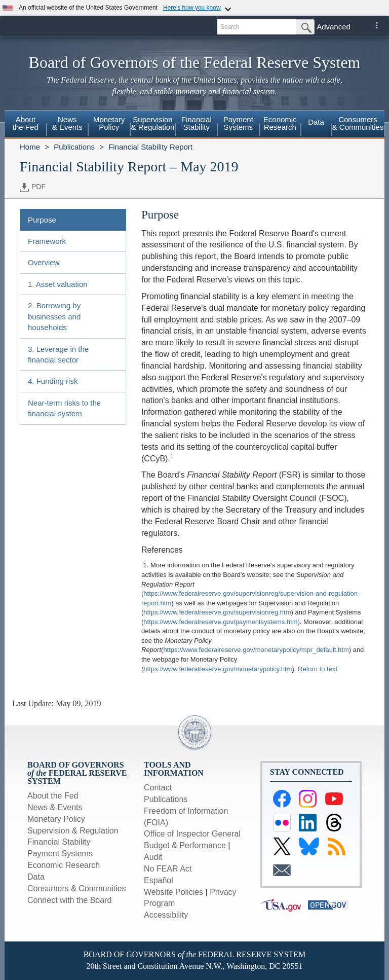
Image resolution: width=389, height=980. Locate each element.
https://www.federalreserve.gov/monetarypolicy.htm (218, 669)
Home (30, 147)
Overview (44, 262)
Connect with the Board (69, 900)
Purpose (42, 220)
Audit (153, 857)
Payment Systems (60, 854)
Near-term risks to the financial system (64, 408)
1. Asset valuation (58, 284)
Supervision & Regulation (73, 831)
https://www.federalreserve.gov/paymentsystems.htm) (222, 622)
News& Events (67, 123)
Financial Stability (59, 842)
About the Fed (53, 796)
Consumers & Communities (358, 123)
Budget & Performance (185, 845)
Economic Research (64, 865)
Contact (158, 788)
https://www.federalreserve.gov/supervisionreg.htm (217, 612)
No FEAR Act (168, 869)
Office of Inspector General (192, 834)
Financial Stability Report (150, 147)
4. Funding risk (53, 381)
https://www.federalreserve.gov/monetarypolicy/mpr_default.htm (256, 650)
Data (316, 122)
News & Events (55, 807)
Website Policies (173, 892)
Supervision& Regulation (153, 123)
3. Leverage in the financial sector (58, 354)
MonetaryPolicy (109, 123)
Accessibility (166, 915)
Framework (47, 241)
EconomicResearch (280, 123)
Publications (74, 147)
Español (159, 880)
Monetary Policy (56, 819)
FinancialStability (197, 123)
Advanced (334, 27)
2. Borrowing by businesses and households (54, 316)
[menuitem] (26, 125)
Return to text (318, 669)
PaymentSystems (238, 123)
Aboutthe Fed (26, 123)
